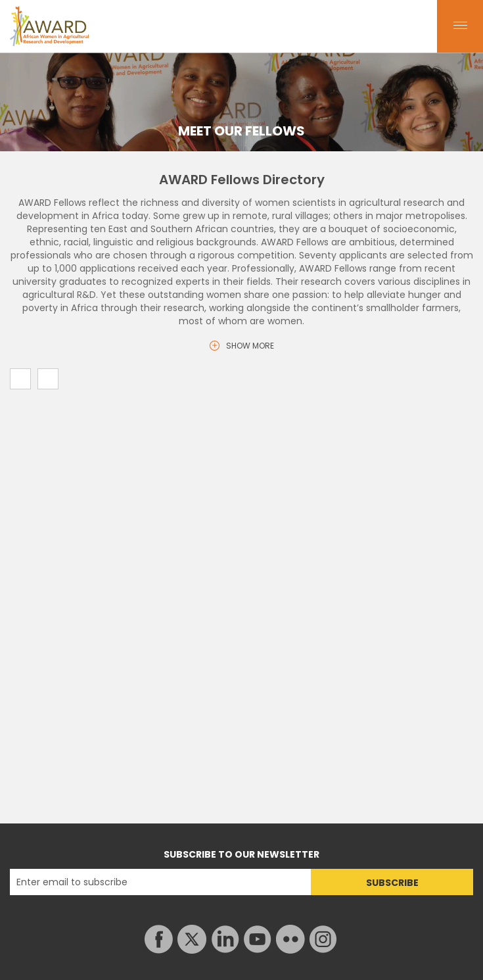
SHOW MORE (250, 346)
